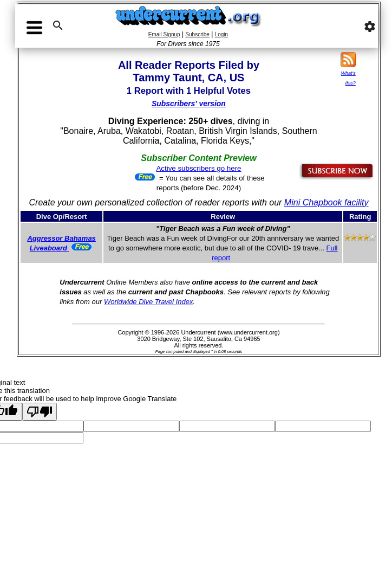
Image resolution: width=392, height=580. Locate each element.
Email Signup (164, 34)
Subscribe (197, 34)
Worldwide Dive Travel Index (148, 302)
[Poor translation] (40, 412)
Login (221, 34)
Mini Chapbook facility (326, 202)
